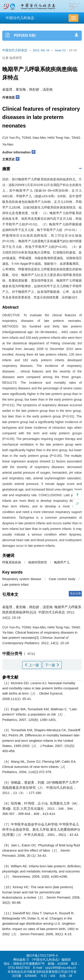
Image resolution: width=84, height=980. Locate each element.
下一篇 (52, 665)
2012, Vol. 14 (41, 50)
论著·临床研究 (12, 58)
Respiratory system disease (22, 579)
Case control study (62, 579)
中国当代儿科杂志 (20, 18)
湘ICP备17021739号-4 (42, 955)
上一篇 (32, 665)
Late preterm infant (15, 585)
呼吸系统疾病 (12, 562)
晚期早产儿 (62, 562)
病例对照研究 (38, 562)
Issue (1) (60, 50)
